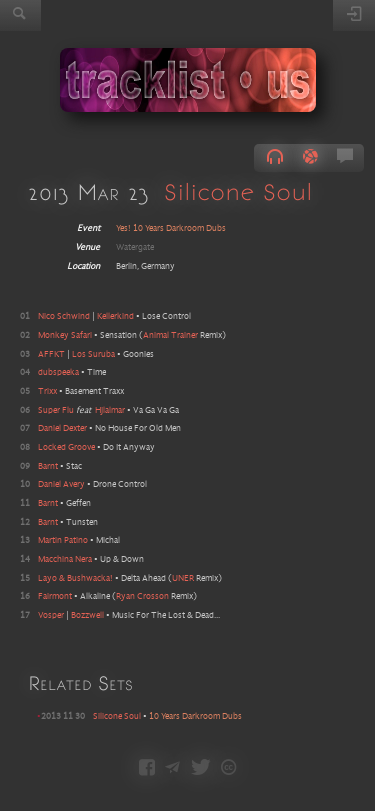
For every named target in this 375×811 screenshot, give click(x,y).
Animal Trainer (170, 335)
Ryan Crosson (142, 596)
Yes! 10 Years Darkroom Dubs (171, 228)
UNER (183, 578)
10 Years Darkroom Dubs (195, 716)
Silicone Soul (238, 191)
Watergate (135, 247)
